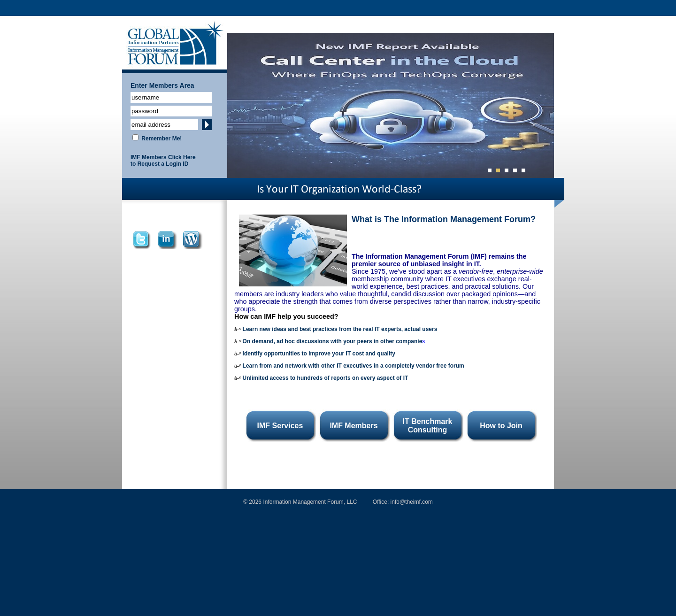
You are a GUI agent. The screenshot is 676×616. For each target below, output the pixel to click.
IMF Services (280, 426)
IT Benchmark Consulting (428, 426)
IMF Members (353, 426)
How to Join (501, 426)
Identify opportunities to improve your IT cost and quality (319, 354)
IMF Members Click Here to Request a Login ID (163, 161)
